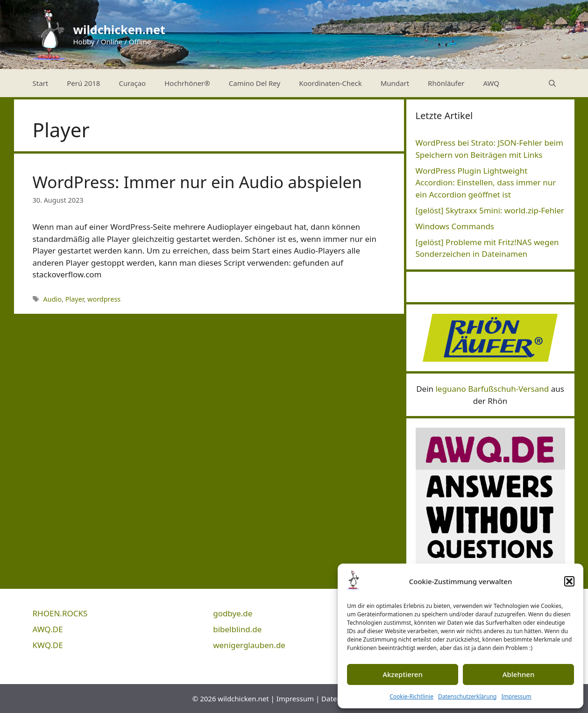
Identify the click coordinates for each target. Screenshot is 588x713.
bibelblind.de (237, 629)
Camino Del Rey (255, 83)
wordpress (104, 299)
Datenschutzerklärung (467, 696)
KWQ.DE (48, 645)
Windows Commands (455, 226)
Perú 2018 (83, 83)
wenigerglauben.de (249, 645)
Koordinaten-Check (330, 83)
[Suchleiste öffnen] (552, 83)
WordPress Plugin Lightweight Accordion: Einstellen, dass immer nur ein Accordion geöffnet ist (486, 183)
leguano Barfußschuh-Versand (492, 389)
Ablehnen (519, 674)
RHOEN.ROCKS (60, 613)
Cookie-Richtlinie (411, 696)
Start (41, 83)
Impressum (516, 696)
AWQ (491, 83)
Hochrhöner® (187, 83)
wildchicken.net (119, 29)
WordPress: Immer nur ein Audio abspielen (197, 182)
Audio (53, 299)
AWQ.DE (48, 629)
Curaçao (132, 83)
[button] (569, 581)
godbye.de (233, 613)
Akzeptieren (403, 674)
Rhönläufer (446, 83)
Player (75, 299)
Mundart (395, 83)
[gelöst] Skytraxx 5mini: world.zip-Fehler (490, 210)
